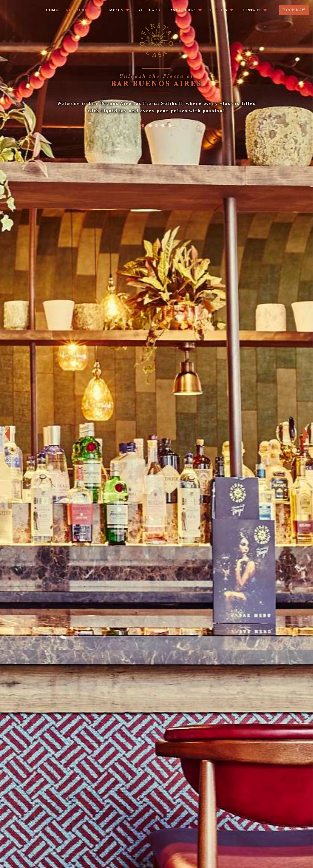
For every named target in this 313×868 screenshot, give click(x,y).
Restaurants (80, 10)
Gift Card (149, 10)
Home (52, 10)
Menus (116, 10)
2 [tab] (150, 125)
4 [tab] (164, 125)
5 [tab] (171, 125)
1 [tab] (142, 125)
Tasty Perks (182, 10)
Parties (219, 10)
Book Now (294, 10)
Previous (5, 434)
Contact (251, 10)
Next (308, 434)
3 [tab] (157, 125)
